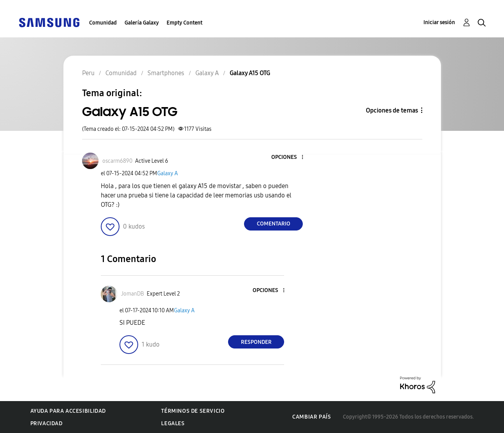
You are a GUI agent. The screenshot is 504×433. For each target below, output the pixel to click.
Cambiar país (312, 417)
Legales (173, 423)
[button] (290, 158)
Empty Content (184, 23)
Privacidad (47, 423)
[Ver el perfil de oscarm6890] (117, 161)
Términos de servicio (193, 411)
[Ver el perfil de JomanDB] (133, 294)
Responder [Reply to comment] (256, 342)
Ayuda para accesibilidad (68, 411)
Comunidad (103, 23)
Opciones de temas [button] (392, 110)
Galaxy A (168, 173)
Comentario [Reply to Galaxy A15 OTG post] (274, 224)
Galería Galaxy (142, 23)
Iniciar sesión (439, 22)
